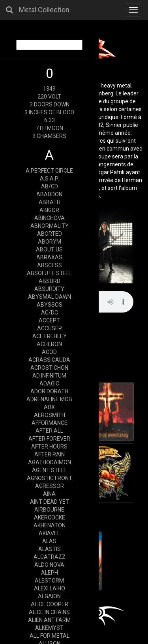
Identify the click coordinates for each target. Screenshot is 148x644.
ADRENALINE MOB (49, 399)
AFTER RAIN (50, 454)
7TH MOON (49, 128)
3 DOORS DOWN (50, 104)
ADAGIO (50, 383)
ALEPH (50, 573)
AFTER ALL (49, 431)
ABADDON (49, 194)
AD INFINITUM (49, 376)
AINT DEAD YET (50, 502)
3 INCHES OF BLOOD (49, 112)
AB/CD (50, 186)
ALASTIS (50, 549)
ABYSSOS (50, 305)
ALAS (49, 541)
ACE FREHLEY (50, 336)
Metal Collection (44, 10)
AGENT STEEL (50, 470)
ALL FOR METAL (50, 636)
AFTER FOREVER (49, 439)
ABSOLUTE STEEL (50, 273)
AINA (49, 494)
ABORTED (50, 234)
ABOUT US (49, 249)
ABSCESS (50, 265)
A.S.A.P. (49, 179)
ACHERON (49, 344)
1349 (49, 89)
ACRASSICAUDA (49, 360)
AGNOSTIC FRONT (50, 478)
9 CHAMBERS (49, 136)
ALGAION (49, 596)
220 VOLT (49, 97)
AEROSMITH (50, 415)
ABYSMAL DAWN (50, 297)
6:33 (50, 120)
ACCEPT (49, 320)
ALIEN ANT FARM (49, 620)
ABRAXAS (49, 257)
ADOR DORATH (49, 391)
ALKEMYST (49, 628)
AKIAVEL (49, 533)
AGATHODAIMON (50, 462)
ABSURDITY (49, 289)
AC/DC (50, 313)
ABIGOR (49, 210)
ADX (49, 407)
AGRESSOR (50, 486)
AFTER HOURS (49, 447)
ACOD (49, 352)
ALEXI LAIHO (50, 588)
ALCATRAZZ (50, 557)
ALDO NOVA (49, 565)
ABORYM (50, 242)
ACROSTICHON (49, 368)
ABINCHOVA (50, 218)
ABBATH (50, 202)
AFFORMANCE (50, 423)
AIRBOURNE (49, 510)
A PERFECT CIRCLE (49, 171)
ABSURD (50, 281)
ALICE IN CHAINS (49, 612)
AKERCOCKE (50, 517)
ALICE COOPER (50, 604)
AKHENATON (50, 525)
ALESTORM (49, 581)
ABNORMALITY (50, 226)
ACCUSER (50, 328)
